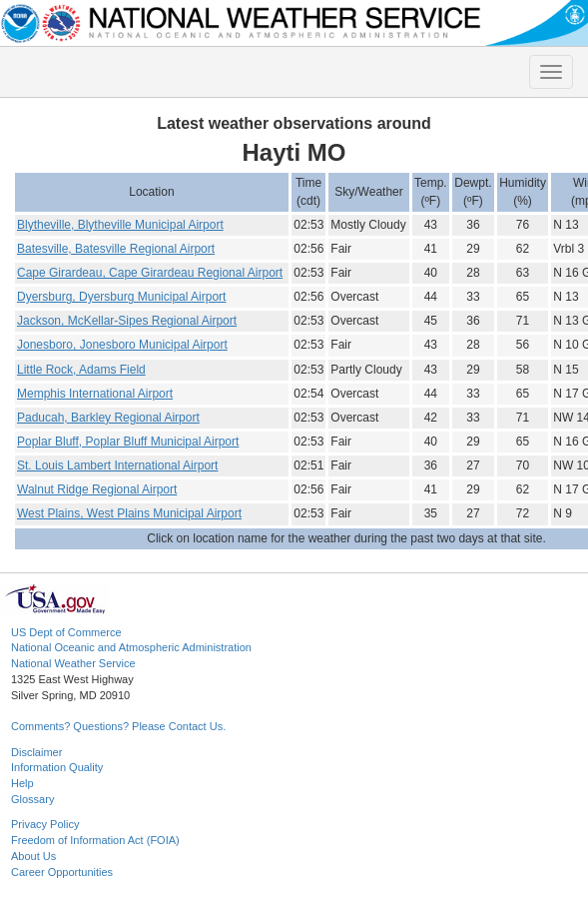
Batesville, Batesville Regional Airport (116, 249)
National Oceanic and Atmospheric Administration (131, 647)
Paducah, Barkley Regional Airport (108, 418)
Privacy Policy (45, 824)
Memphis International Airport (95, 394)
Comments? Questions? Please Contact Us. (118, 726)
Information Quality (57, 767)
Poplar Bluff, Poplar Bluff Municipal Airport (128, 442)
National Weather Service (73, 663)
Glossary (32, 799)
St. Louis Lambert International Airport (117, 465)
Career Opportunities (62, 872)
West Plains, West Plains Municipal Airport (129, 513)
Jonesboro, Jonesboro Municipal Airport (122, 345)
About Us (33, 856)
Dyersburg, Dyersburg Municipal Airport (121, 297)
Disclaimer (36, 752)
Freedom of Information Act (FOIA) (95, 840)
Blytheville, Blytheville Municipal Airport (120, 225)
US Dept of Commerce (66, 632)
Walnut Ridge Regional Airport (97, 489)
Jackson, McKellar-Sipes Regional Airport (127, 321)
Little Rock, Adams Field (81, 370)
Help (22, 783)
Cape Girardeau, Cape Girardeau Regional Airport (150, 273)
